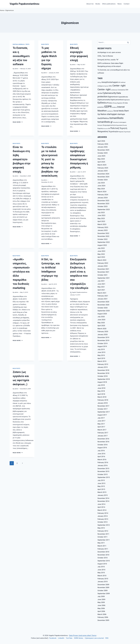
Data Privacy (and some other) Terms (83, 635)
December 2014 (103, 498)
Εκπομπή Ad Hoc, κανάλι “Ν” (108, 60)
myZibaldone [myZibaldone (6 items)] (110, 111)
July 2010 (101, 567)
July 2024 (101, 183)
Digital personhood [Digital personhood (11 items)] (117, 100)
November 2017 (103, 406)
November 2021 (103, 272)
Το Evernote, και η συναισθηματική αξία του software (21, 56)
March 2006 (102, 614)
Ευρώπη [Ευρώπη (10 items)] (100, 128)
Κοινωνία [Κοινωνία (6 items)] (105, 129)
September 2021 (104, 278)
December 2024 (103, 174)
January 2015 (103, 495)
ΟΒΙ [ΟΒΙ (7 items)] (109, 129)
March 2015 (102, 492)
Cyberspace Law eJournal (94, 638)
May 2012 (101, 528)
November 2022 (103, 236)
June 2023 (101, 215)
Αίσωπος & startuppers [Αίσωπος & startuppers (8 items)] (120, 122)
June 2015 (101, 483)
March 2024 (102, 192)
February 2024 (103, 195)
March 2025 (102, 165)
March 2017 (102, 430)
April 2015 (101, 489)
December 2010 (103, 552)
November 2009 (103, 587)
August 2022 (102, 245)
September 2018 (104, 379)
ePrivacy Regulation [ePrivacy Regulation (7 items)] (118, 103)
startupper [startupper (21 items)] (112, 114)
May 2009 (101, 602)
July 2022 (101, 248)
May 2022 (101, 254)
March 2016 (102, 460)
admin (16, 69)
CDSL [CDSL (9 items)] (110, 86)
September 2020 (104, 311)
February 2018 (103, 400)
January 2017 (103, 436)
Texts (27, 44)
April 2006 (101, 611)
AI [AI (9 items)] (120, 82)
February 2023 (103, 227)
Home (2, 10)
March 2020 (102, 329)
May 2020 (101, 323)
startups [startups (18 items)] (121, 114)
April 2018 (101, 394)
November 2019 (103, 340)
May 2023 (101, 218)
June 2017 (101, 421)
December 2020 (103, 302)
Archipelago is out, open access (109, 52)
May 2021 (101, 287)
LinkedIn (61, 638)
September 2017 (104, 412)
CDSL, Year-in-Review (105, 56)
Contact (126, 4)
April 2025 (101, 162)
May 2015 (101, 486)
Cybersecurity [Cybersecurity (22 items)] (109, 93)
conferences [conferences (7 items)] (114, 90)
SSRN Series (79, 638)
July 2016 (101, 451)
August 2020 (102, 314)
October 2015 (102, 474)
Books (98, 4)
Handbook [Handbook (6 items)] (114, 107)
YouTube (69, 638)
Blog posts (45, 44)
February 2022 (103, 263)
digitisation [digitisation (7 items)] (127, 100)
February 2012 (103, 531)
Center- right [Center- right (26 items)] (119, 86)
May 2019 (101, 355)
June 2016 (101, 454)
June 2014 (101, 504)
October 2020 (102, 308)
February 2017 (103, 433)
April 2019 (101, 358)
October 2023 (102, 206)
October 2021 (102, 275)
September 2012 (104, 525)
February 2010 (103, 579)
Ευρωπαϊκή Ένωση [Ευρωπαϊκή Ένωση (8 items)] (121, 125)
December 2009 (103, 585)
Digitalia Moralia (19, 44)
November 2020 (103, 305)
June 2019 (101, 352)
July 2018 (101, 385)
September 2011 (104, 540)
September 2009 (104, 594)
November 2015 (103, 471)
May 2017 (101, 424)
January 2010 (103, 582)
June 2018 (101, 388)
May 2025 (101, 159)
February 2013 (103, 519)
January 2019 (103, 367)
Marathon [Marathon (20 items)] (102, 111)
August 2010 (102, 564)
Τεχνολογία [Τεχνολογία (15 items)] (113, 131)
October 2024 (102, 180)
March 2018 (102, 397)
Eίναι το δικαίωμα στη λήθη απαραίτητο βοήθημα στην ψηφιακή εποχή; (22, 159)
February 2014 (103, 513)
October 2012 (102, 522)
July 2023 (101, 212)
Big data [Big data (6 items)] (106, 86)
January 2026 (103, 147)
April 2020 (101, 326)
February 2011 (103, 549)
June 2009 (101, 599)
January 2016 (103, 465)
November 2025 (103, 150)
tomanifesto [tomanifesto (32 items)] (117, 118)
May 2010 (101, 573)
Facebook (53, 638)
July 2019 (101, 349)
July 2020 (101, 317)
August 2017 (102, 415)
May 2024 (101, 189)
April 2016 (101, 457)
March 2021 (102, 293)
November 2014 (103, 501)
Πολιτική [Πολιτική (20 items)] (115, 128)
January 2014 (103, 516)
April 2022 (101, 257)
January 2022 (103, 266)
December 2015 (103, 468)
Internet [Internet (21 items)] (121, 107)
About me (90, 4)
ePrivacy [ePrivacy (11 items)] (109, 103)
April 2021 (101, 290)
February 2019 (103, 364)
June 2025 (101, 156)
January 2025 (103, 171)
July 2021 (101, 281)
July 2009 (101, 596)
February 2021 (103, 296)
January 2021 (103, 299)
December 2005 (103, 620)
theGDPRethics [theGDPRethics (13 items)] (103, 118)
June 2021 (101, 284)
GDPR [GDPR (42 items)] (108, 107)
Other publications (109, 4)
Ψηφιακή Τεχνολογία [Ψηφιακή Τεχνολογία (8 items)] (124, 132)
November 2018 (103, 373)
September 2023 (104, 209)
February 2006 (103, 617)
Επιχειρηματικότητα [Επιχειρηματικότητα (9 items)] (109, 125)
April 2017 (101, 427)
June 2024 (101, 186)
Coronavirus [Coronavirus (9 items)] (121, 90)
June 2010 (101, 570)
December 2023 (103, 201)
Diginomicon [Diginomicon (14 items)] (113, 97)
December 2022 (103, 233)
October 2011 (102, 537)
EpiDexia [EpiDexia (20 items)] (102, 103)
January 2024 (103, 198)
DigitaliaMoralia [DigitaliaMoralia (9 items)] (123, 97)
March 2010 (102, 576)
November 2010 (103, 555)
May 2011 (101, 543)
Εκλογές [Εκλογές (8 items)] (100, 125)
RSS (107, 638)
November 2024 (103, 177)
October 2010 (102, 558)
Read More (18, 122)
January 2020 (103, 335)
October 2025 (102, 153)
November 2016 (103, 442)
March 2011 (102, 546)
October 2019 (102, 343)
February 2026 (103, 144)
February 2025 (103, 168)
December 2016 (103, 439)
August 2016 (102, 448)
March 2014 (102, 510)
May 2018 (101, 391)
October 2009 (102, 590)
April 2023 (101, 221)
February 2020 (103, 331)
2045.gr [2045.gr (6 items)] (99, 82)
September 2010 (104, 561)
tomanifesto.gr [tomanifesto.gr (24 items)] (105, 122)
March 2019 (102, 361)
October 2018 (102, 376)
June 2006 (101, 605)
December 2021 (103, 269)
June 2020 (101, 320)
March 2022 (102, 260)
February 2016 (103, 462)
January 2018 (103, 403)
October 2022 (102, 239)
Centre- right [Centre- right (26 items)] (104, 89)
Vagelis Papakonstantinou (80, 292)
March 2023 (102, 224)
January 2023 (103, 230)
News (120, 4)
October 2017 (102, 409)
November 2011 (103, 534)
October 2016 (102, 445)
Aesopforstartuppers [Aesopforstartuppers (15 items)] (110, 82)
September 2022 (104, 242)
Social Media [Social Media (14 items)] (119, 111)
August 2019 (102, 346)
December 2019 (103, 337)
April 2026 (101, 141)
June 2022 (101, 251)
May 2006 (101, 608)
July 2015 (101, 480)
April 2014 (101, 507)
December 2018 (103, 370)
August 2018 (102, 382)
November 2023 (103, 204)
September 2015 (104, 477)
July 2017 (101, 418)
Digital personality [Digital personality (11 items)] (104, 100)
